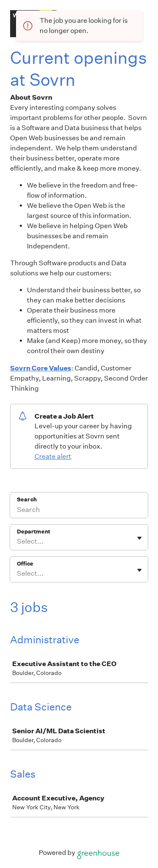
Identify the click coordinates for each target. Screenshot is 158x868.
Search (27, 499)
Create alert (53, 456)
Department (33, 532)
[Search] (79, 511)
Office (25, 564)
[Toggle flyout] (139, 538)
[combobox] (17, 541)
